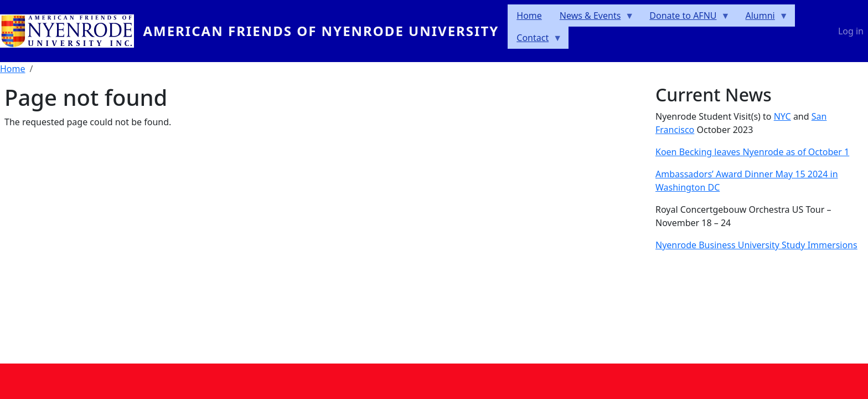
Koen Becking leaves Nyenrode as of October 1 (752, 152)
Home (13, 69)
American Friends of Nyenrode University (321, 31)
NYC (782, 116)
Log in (851, 31)
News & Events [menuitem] (593, 18)
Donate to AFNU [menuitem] (685, 18)
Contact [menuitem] (535, 40)
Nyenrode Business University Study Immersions (756, 245)
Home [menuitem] (529, 16)
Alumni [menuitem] (763, 18)
